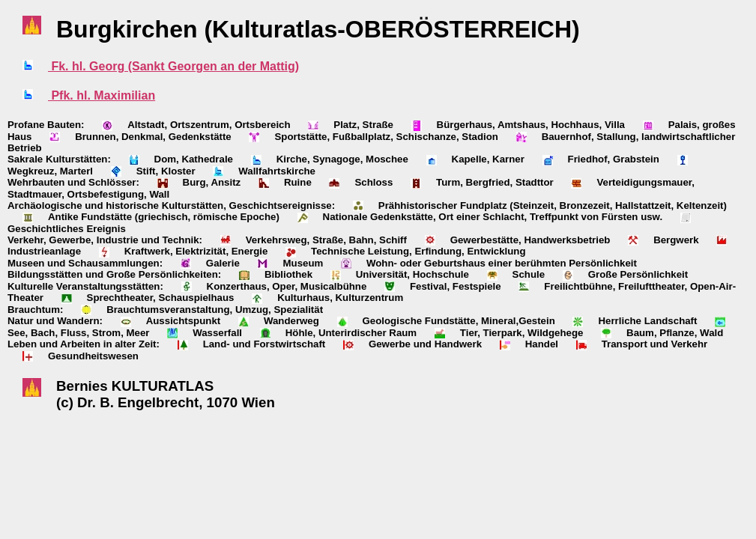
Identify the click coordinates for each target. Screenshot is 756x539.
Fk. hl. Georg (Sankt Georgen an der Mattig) (173, 66)
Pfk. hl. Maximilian (102, 95)
